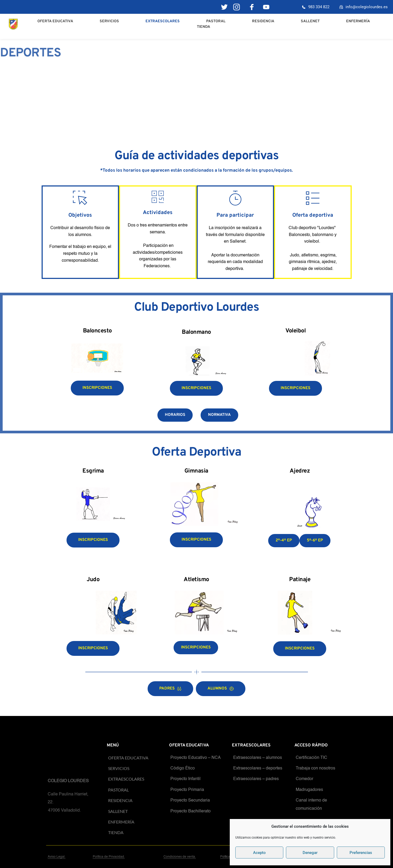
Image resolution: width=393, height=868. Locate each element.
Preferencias (361, 853)
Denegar (310, 853)
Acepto (259, 853)
